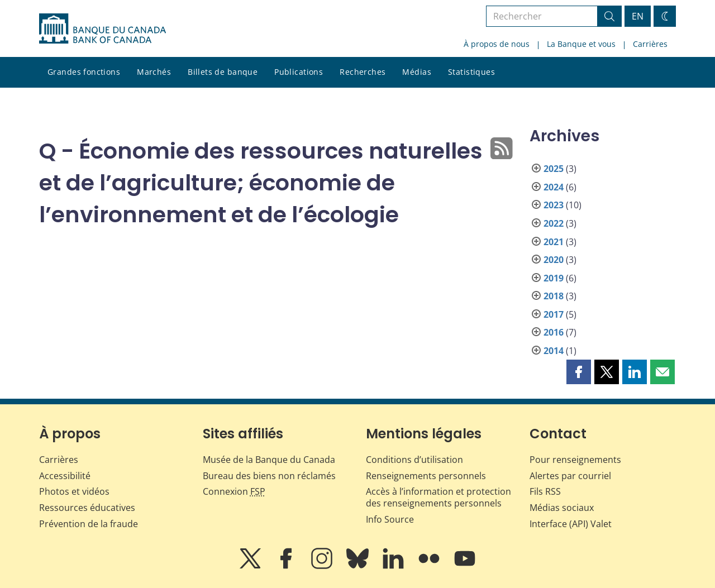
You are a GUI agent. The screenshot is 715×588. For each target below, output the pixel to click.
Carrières (650, 44)
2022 (554, 223)
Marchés (154, 72)
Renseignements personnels (426, 476)
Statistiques (471, 72)
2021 (554, 242)
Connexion (234, 491)
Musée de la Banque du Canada (269, 460)
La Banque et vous (581, 44)
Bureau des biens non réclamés (269, 476)
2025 (554, 169)
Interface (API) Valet (571, 524)
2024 (554, 187)
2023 (554, 205)
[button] (579, 372)
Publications (299, 72)
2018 (554, 296)
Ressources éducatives (87, 508)
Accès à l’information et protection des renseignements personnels (438, 497)
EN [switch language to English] (638, 16)
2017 (554, 314)
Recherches (363, 72)
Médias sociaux (562, 508)
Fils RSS (545, 491)
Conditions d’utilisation (414, 460)
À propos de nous (497, 44)
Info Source (390, 519)
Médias (417, 72)
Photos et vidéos (74, 491)
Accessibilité (65, 476)
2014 (554, 351)
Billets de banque (223, 72)
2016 (554, 332)
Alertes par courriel (570, 476)
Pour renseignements (575, 460)
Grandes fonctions (84, 72)
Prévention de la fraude (89, 524)
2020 (554, 260)
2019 (554, 278)
